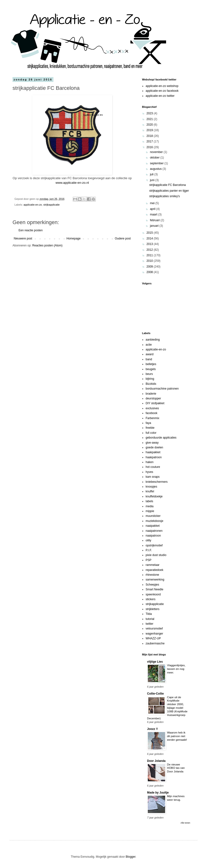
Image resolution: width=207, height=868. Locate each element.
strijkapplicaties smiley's (165, 196)
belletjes (151, 364)
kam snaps (153, 477)
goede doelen (154, 447)
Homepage (74, 238)
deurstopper (153, 398)
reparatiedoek (154, 570)
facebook (152, 413)
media (150, 506)
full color (151, 433)
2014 (150, 238)
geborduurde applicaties (161, 438)
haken (150, 462)
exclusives (152, 408)
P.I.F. (149, 550)
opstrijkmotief (154, 545)
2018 (150, 136)
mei (153, 203)
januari (155, 226)
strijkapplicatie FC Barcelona (168, 185)
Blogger (131, 857)
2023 (150, 113)
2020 (150, 125)
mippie (150, 511)
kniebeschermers (157, 482)
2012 (150, 250)
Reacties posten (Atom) (47, 245)
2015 (150, 233)
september (157, 163)
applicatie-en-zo (33, 205)
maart (154, 214)
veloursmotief (154, 629)
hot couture (153, 467)
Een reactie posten (31, 230)
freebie (150, 428)
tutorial (150, 619)
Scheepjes (152, 585)
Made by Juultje (158, 793)
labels (149, 501)
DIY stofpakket (155, 403)
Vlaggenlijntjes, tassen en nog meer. (176, 669)
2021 (150, 119)
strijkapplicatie (52, 205)
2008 (150, 272)
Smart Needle (154, 589)
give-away (152, 443)
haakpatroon (154, 457)
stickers (151, 599)
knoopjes (151, 487)
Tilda (149, 614)
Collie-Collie (155, 694)
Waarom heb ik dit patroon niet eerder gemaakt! (177, 736)
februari (155, 220)
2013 (150, 244)
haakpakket (153, 452)
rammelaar (152, 565)
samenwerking (155, 580)
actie (149, 345)
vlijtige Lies (155, 662)
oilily (148, 540)
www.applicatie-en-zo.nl (72, 183)
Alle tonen (185, 823)
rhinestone (152, 575)
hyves (149, 472)
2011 (150, 255)
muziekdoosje (154, 521)
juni (153, 180)
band (149, 359)
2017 (150, 141)
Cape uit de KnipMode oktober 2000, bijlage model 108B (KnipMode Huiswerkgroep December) (167, 708)
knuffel (150, 491)
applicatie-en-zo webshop (162, 86)
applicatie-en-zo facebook (162, 91)
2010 (150, 261)
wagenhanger (154, 634)
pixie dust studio (156, 555)
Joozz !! (152, 729)
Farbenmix (152, 418)
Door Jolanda (156, 761)
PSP (149, 560)
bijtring (150, 379)
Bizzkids (151, 384)
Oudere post (123, 238)
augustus (156, 169)
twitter (149, 624)
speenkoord (153, 594)
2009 (150, 267)
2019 (150, 130)
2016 (150, 147)
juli (152, 174)
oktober (155, 158)
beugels (151, 369)
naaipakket (153, 526)
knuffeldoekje (154, 496)
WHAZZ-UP (153, 638)
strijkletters (152, 609)
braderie (151, 394)
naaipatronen (154, 531)
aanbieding (153, 340)
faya (148, 423)
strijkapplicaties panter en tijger (169, 191)
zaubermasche (155, 643)
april (153, 209)
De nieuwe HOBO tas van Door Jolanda (176, 768)
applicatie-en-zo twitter (160, 96)
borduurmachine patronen (162, 389)
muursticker (153, 516)
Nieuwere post (23, 238)
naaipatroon (153, 536)
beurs (149, 374)
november (157, 152)
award (150, 354)
